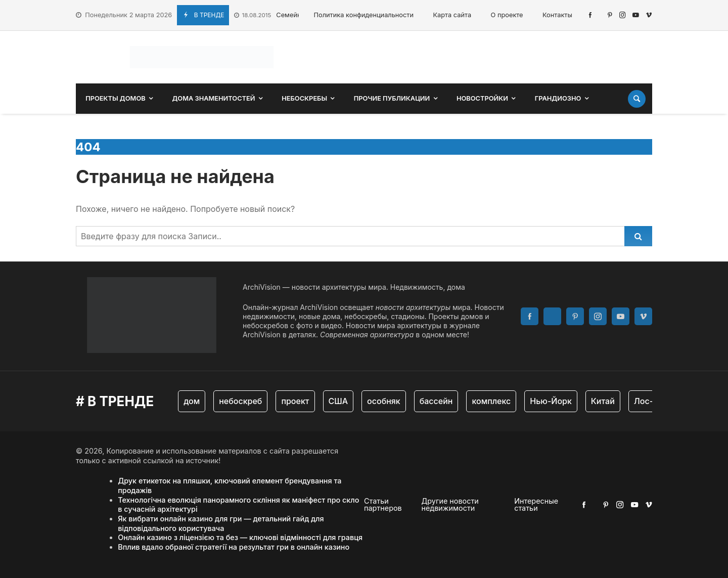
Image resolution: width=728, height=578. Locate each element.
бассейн (436, 401)
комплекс (491, 401)
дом (192, 401)
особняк (384, 401)
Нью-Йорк (551, 401)
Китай (603, 401)
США (338, 401)
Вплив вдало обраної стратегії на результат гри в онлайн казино (234, 547)
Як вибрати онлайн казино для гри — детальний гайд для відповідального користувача (221, 523)
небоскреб (240, 401)
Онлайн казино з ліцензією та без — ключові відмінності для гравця (240, 537)
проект (295, 401)
